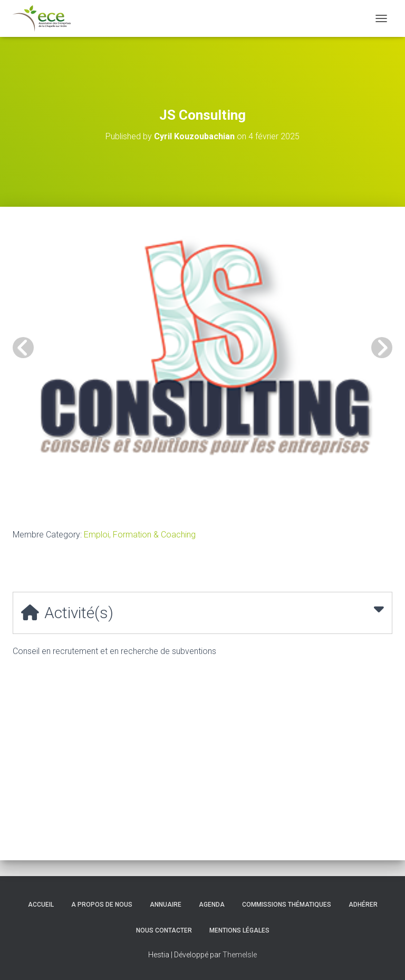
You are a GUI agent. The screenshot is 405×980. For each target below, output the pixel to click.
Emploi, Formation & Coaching (140, 535)
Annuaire (166, 905)
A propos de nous (102, 905)
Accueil (41, 905)
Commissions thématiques (287, 905)
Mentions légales (239, 930)
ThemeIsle (240, 955)
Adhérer (363, 905)
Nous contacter (164, 930)
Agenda (212, 905)
